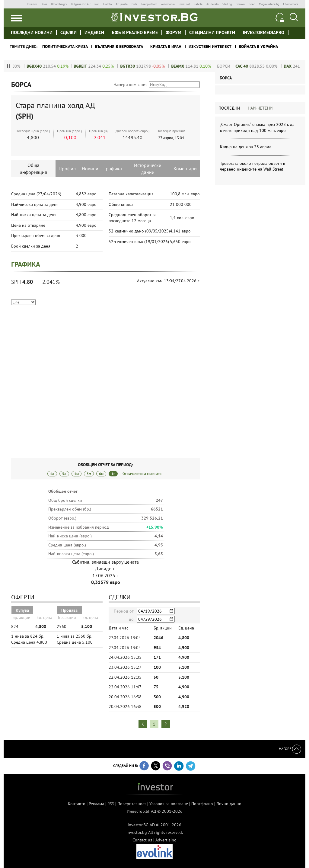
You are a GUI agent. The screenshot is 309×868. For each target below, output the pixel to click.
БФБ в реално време (135, 32)
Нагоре (290, 749)
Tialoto (107, 4)
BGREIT (85, 66)
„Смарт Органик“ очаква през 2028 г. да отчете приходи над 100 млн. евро (257, 127)
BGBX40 (39, 66)
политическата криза (65, 46)
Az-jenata (122, 4)
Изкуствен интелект (210, 46)
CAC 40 (246, 66)
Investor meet (295, 32)
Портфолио (202, 804)
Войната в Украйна (258, 46)
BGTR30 (132, 66)
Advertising (166, 840)
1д (52, 474)
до (131, 619)
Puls (134, 4)
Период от (124, 611)
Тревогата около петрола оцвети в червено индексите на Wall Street (253, 166)
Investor (32, 4)
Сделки (68, 32)
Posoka (240, 4)
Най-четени (260, 108)
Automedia (168, 4)
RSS (111, 804)
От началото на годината (142, 474)
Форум (174, 32)
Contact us (142, 840)
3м (89, 474)
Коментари (185, 168)
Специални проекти (212, 32)
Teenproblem (149, 4)
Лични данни (229, 804)
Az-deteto (212, 4)
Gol (97, 4)
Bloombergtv (59, 4)
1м (76, 474)
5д (64, 474)
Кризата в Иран (166, 46)
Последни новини (32, 32)
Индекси (94, 32)
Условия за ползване (169, 804)
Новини (90, 168)
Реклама (96, 804)
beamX (182, 66)
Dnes (44, 4)
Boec (252, 4)
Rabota (198, 4)
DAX (292, 66)
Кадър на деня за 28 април (246, 147)
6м (101, 474)
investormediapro (264, 32)
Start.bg (227, 4)
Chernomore (291, 4)
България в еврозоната (119, 46)
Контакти (77, 804)
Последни (229, 108)
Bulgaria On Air (81, 4)
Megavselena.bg (269, 4)
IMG (17, 4)
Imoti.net (184, 4)
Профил (67, 168)
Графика (113, 168)
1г (113, 474)
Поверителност (132, 804)
